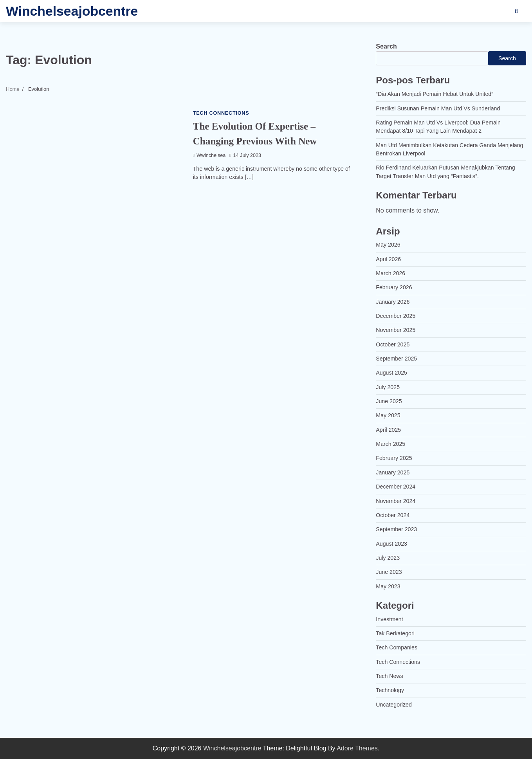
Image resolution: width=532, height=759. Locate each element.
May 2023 (388, 586)
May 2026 (388, 245)
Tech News (390, 676)
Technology (390, 690)
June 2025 (389, 401)
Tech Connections (221, 113)
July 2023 (388, 558)
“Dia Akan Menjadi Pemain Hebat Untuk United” (435, 94)
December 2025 (396, 316)
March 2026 (390, 273)
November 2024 (396, 501)
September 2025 (396, 359)
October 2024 (393, 515)
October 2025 (393, 344)
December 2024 (396, 487)
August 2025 (391, 373)
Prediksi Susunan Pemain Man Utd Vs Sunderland (438, 108)
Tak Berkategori (395, 633)
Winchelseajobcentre (72, 11)
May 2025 (388, 415)
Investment (390, 619)
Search (386, 46)
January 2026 (393, 302)
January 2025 (393, 472)
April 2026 (388, 259)
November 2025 (396, 330)
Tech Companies (397, 647)
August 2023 (391, 544)
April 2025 (388, 430)
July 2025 (388, 387)
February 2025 (394, 458)
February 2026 (394, 287)
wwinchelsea (209, 155)
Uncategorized (394, 705)
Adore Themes (357, 748)
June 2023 (389, 572)
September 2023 (396, 529)
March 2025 (390, 444)
